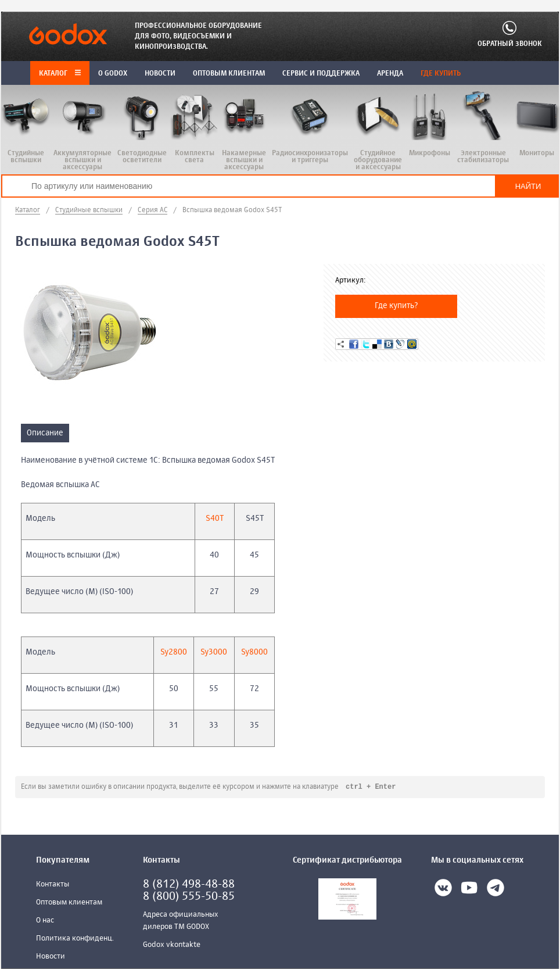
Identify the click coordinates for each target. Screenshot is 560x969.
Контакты (53, 885)
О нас (45, 921)
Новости (51, 957)
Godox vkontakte (172, 945)
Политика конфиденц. (75, 939)
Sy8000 (254, 652)
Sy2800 (174, 652)
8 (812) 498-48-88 (189, 885)
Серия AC (152, 210)
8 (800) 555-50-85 (189, 897)
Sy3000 (214, 652)
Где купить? (396, 306)
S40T (215, 519)
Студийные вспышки (89, 210)
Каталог (60, 74)
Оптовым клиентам (69, 903)
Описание (45, 433)
